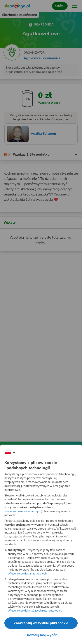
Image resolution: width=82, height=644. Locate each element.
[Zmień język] (10, 452)
